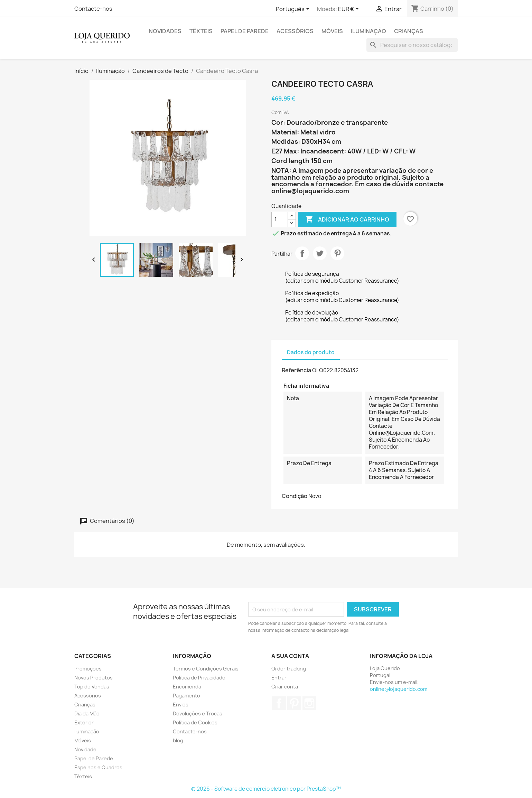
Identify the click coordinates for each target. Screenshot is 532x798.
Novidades (165, 31)
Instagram (309, 703)
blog (178, 740)
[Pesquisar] (412, 45)
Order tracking (289, 669)
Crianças (409, 31)
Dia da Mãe (87, 713)
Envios (181, 705)
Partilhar (302, 253)
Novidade (85, 749)
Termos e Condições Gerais (206, 669)
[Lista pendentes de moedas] (350, 9)
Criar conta (285, 687)
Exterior (84, 722)
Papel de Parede (245, 31)
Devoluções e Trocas (198, 713)
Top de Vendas (92, 687)
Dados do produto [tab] (311, 352)
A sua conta (290, 656)
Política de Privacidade (199, 678)
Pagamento (186, 696)
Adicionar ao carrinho (347, 219)
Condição (295, 496)
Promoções (88, 669)
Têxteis (201, 31)
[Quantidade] (280, 219)
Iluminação (368, 31)
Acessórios (295, 31)
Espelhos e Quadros (98, 767)
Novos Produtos (94, 678)
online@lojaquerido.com (399, 689)
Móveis (332, 31)
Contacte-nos (93, 9)
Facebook (279, 703)
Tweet (320, 253)
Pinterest (337, 253)
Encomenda (187, 687)
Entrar (279, 678)
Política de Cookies (195, 722)
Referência (296, 370)
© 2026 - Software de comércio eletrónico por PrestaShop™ (266, 789)
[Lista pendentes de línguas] (294, 9)
